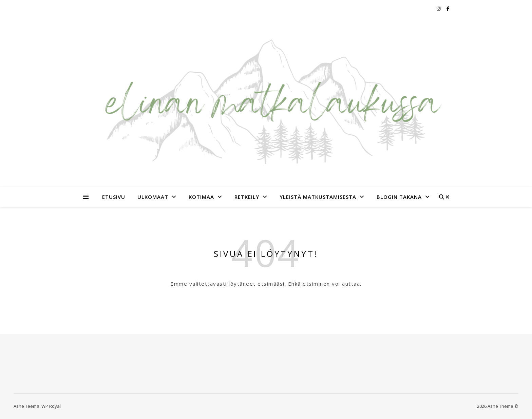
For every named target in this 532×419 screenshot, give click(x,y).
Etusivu (114, 197)
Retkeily (247, 197)
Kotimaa (201, 197)
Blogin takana (399, 197)
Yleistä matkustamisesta (318, 197)
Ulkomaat (153, 197)
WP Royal (51, 406)
